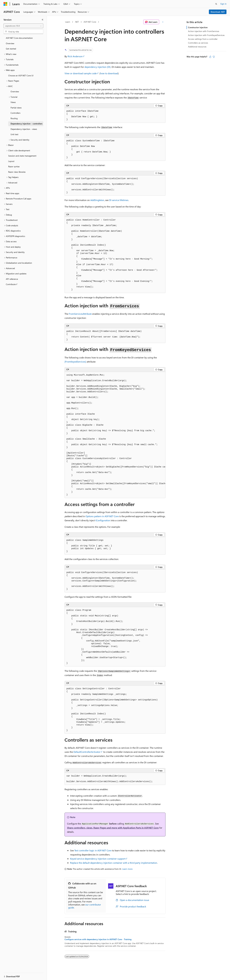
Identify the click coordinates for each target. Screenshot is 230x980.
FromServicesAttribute (80, 314)
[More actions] (163, 22)
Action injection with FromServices (204, 31)
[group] (115, 435)
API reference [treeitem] (12, 279)
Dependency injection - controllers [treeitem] (26, 124)
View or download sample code (81, 73)
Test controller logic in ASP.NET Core (93, 850)
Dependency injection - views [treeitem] (24, 129)
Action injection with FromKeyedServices (206, 35)
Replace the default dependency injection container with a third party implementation (114, 863)
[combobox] (23, 26)
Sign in (223, 4)
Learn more (127, 869)
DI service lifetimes (119, 200)
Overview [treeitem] (10, 43)
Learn (68, 22)
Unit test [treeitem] (14, 134)
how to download (109, 73)
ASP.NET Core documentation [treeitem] (19, 38)
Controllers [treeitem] (15, 113)
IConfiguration (103, 520)
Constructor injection (198, 27)
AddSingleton (97, 200)
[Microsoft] (5, 4)
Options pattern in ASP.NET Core (102, 516)
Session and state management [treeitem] (22, 156)
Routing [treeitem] (14, 118)
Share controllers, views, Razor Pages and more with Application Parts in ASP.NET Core (113, 828)
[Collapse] (43, 20)
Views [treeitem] (13, 102)
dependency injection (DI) (98, 67)
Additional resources (197, 47)
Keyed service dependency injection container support (98, 859)
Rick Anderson (75, 56)
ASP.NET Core (90, 22)
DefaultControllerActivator (87, 752)
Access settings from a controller (203, 39)
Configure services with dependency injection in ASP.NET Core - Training (98, 939)
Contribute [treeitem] (11, 284)
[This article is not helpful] (214, 57)
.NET (77, 22)
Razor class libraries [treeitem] (17, 172)
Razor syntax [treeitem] (14, 166)
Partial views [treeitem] (16, 108)
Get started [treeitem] (11, 49)
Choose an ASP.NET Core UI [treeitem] (21, 75)
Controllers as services (198, 43)
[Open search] (216, 4)
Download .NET (218, 12)
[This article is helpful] (210, 57)
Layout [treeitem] (11, 161)
